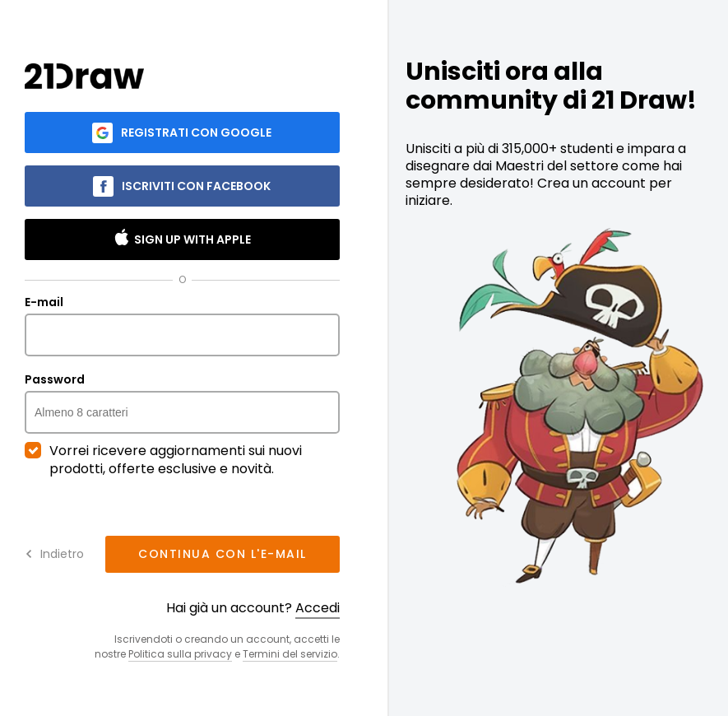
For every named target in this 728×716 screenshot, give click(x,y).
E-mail (182, 326)
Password (182, 403)
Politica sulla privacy (180, 654)
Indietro (54, 554)
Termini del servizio (290, 654)
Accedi (318, 608)
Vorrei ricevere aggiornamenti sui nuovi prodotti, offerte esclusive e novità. (163, 460)
